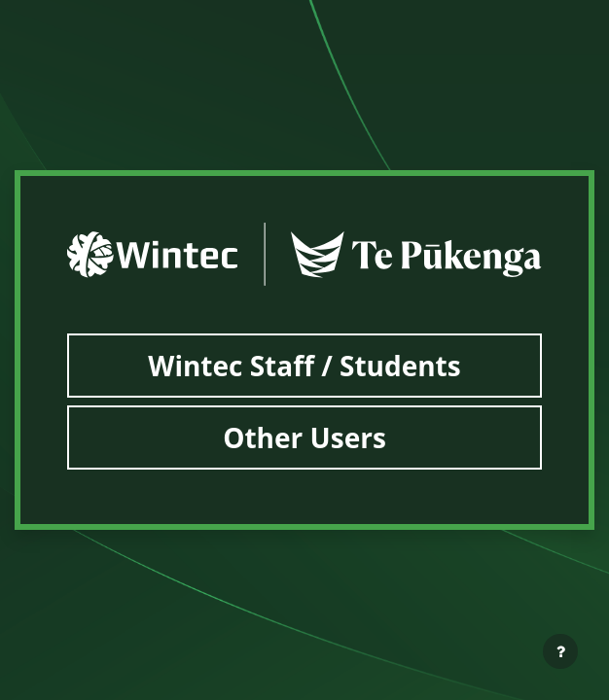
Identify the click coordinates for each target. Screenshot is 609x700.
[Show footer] (560, 651)
